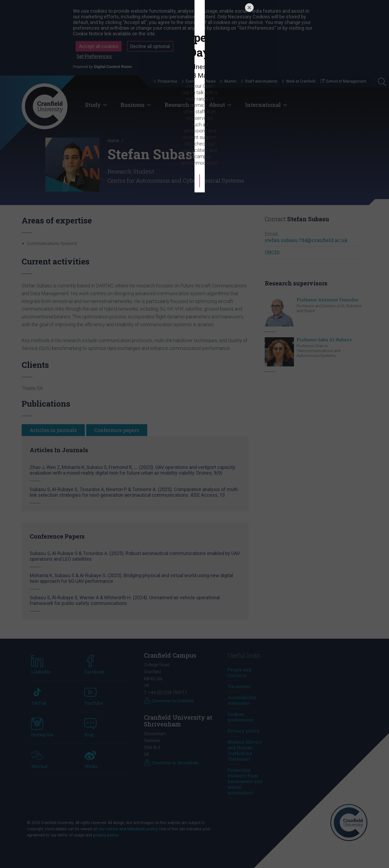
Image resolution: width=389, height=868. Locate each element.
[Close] (249, 368)
